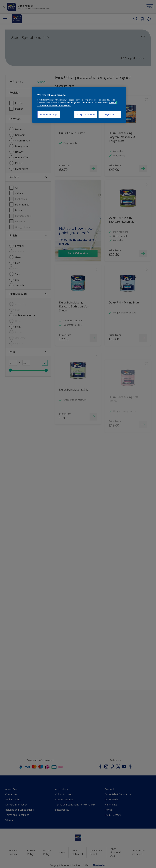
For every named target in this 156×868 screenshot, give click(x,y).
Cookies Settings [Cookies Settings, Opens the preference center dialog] (49, 114)
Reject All (110, 114)
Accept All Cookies (86, 114)
